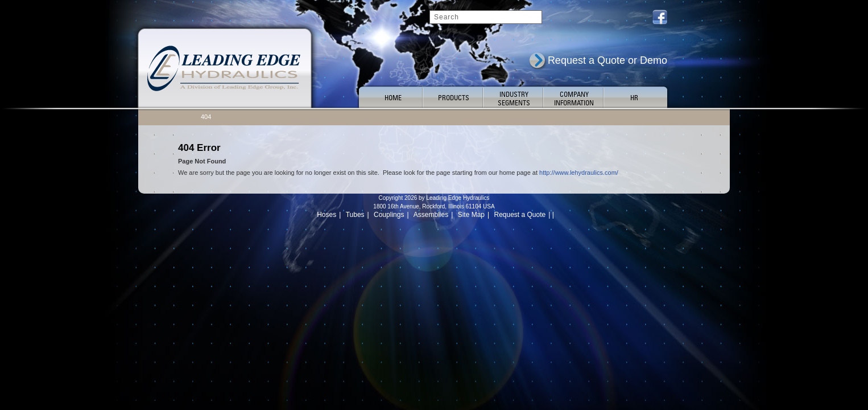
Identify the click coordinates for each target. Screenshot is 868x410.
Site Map (471, 215)
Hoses (326, 215)
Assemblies (431, 215)
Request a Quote (520, 215)
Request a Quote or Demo (607, 60)
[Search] (486, 17)
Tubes (355, 215)
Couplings (389, 215)
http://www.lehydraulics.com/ (579, 173)
